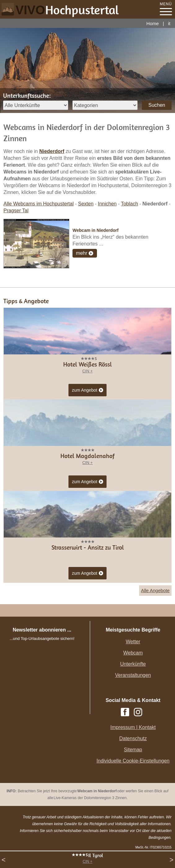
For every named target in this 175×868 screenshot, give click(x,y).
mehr (81, 253)
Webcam (133, 653)
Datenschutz (133, 738)
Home (153, 23)
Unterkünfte (133, 664)
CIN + (87, 861)
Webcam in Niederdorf (95, 230)
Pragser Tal (16, 211)
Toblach (129, 204)
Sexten (86, 204)
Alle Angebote (155, 590)
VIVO (67, 10)
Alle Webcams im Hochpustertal (38, 204)
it (169, 23)
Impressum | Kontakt (133, 727)
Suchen (157, 105)
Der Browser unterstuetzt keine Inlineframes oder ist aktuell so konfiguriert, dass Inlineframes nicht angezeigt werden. (48, 683)
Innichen (107, 204)
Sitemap (133, 750)
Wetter (133, 642)
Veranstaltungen (133, 675)
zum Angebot (87, 390)
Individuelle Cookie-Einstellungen (133, 761)
